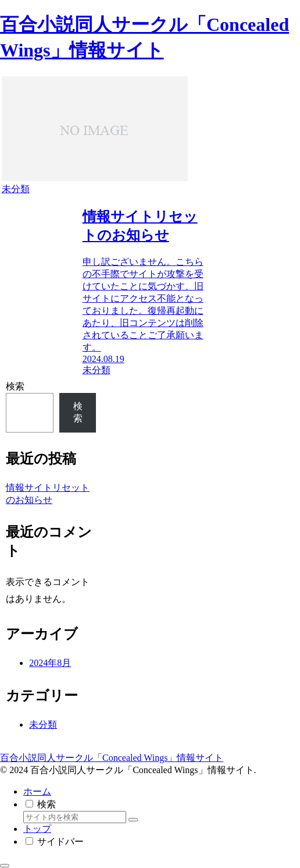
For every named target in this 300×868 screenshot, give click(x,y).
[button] (133, 820)
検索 (15, 386)
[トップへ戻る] (5, 866)
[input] (75, 817)
